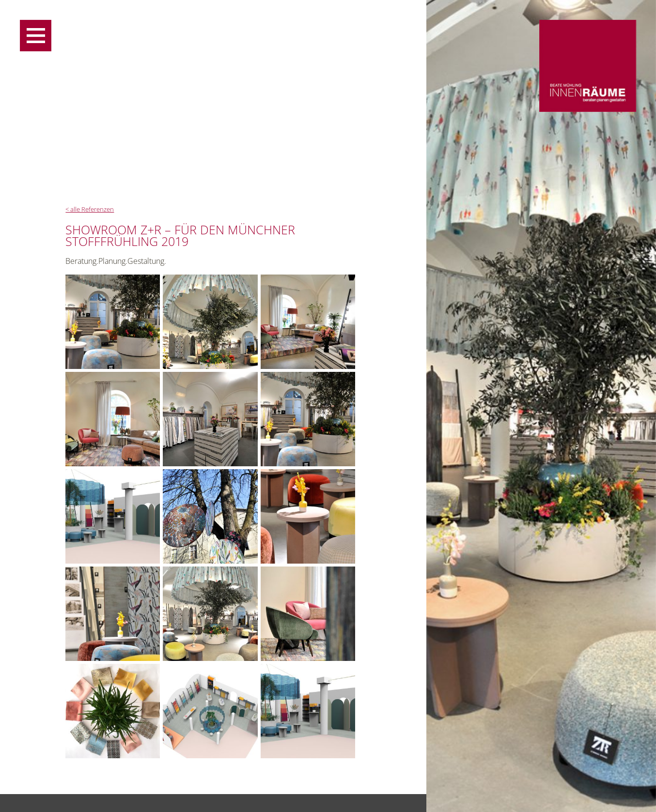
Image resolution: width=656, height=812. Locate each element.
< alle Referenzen (90, 209)
